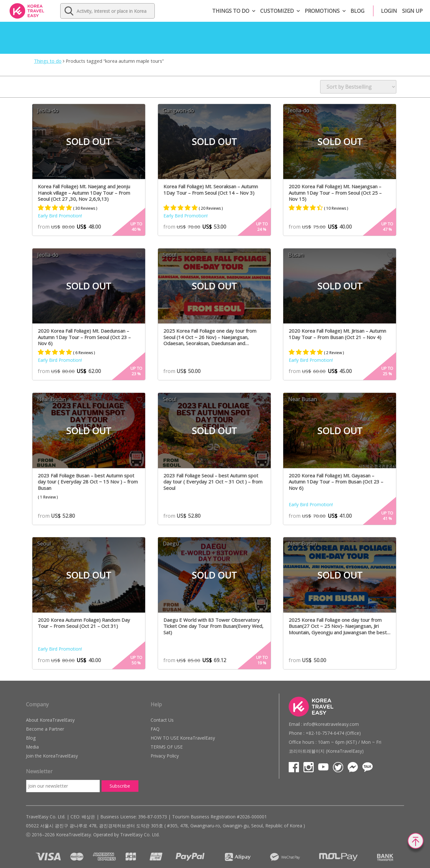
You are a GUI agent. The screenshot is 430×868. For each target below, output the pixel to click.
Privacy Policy (165, 756)
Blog (357, 11)
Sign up (412, 11)
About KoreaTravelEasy (50, 720)
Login (389, 11)
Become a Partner (45, 729)
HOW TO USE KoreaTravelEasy (183, 738)
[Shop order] (358, 87)
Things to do (231, 11)
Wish (139, 111)
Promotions (322, 11)
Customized (277, 11)
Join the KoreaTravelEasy (52, 756)
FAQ (155, 729)
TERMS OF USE (167, 747)
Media (32, 747)
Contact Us (162, 720)
